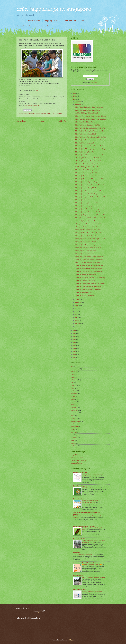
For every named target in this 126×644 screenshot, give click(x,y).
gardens (34, 113)
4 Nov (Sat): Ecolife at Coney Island (85, 281)
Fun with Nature (78, 576)
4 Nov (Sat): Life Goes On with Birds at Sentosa (88, 272)
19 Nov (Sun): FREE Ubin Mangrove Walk (87, 170)
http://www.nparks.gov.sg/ (32, 106)
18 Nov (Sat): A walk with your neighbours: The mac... (90, 191)
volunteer (74, 438)
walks (53, 113)
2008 (75, 354)
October (77, 299)
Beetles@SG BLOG (79, 539)
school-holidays (46, 113)
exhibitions (74, 380)
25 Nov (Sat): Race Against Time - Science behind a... (90, 146)
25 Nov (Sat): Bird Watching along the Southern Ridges (90, 149)
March (77, 320)
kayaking (74, 402)
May (76, 314)
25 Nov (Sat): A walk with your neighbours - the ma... (90, 140)
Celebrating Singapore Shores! (82, 499)
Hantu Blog (77, 553)
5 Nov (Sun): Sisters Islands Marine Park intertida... (89, 269)
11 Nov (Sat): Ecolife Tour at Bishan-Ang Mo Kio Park (90, 239)
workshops (59, 113)
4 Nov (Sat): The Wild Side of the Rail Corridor (88, 287)
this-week (74, 432)
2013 (75, 339)
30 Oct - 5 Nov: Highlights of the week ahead (87, 263)
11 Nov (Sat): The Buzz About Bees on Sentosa (88, 230)
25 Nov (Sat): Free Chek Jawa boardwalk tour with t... (90, 155)
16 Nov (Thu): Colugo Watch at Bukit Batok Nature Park (91, 218)
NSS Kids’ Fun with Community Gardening (94, 577)
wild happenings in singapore (54, 9)
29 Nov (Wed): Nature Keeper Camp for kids (87, 110)
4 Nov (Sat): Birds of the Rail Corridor (85, 275)
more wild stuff (70, 20)
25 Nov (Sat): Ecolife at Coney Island (85, 134)
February (78, 323)
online (38, 90)
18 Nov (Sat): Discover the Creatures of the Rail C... (89, 212)
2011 (75, 345)
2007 (75, 357)
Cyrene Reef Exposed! (80, 589)
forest (30, 113)
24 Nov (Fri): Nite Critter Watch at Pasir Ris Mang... (89, 158)
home (21, 20)
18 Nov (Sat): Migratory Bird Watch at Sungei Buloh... (90, 179)
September (78, 302)
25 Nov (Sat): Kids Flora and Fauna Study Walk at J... (90, 128)
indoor (73, 396)
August (77, 305)
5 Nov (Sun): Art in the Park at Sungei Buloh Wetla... (89, 266)
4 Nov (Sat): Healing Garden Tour (84, 296)
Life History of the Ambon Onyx (91, 488)
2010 (75, 348)
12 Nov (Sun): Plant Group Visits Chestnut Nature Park (90, 227)
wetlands (74, 443)
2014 (75, 336)
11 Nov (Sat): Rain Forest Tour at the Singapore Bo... (89, 248)
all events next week (34, 26)
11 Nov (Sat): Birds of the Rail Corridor (86, 236)
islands (73, 399)
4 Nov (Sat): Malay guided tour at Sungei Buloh (88, 290)
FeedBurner (94, 83)
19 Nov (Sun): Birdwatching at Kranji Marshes (88, 173)
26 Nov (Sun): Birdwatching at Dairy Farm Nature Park (90, 119)
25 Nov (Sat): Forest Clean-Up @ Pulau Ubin (87, 125)
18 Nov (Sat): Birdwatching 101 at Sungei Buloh (88, 182)
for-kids (25, 113)
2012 (75, 342)
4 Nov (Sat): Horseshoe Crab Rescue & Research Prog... (90, 278)
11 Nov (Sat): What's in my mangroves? (86, 251)
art (72, 366)
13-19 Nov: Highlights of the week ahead (86, 167)
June (76, 311)
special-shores (75, 427)
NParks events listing (77, 458)
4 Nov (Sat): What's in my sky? (83, 293)
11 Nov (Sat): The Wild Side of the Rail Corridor (88, 233)
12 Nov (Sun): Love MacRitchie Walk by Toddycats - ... (90, 224)
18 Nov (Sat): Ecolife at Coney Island (85, 188)
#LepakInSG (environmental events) (81, 455)
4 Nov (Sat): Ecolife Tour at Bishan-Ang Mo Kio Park (90, 284)
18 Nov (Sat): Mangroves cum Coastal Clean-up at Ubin (90, 215)
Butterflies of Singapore (80, 486)
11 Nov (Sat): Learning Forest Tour (84, 254)
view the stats (39, 613)
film (72, 383)
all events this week (22, 26)
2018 (75, 96)
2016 (75, 330)
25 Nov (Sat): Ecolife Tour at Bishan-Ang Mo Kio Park (90, 137)
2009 (75, 351)
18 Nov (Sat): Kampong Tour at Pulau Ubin (87, 203)
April (77, 317)
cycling (73, 374)
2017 (75, 99)
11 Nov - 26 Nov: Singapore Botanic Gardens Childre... (90, 116)
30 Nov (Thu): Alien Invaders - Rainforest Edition (89, 107)
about (83, 20)
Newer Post (21, 121)
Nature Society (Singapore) (79, 460)
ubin (72, 435)
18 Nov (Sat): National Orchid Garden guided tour (89, 194)
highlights (74, 394)
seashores (74, 424)
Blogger (72, 640)
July (76, 308)
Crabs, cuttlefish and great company (83, 554)
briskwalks (74, 372)
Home (42, 121)
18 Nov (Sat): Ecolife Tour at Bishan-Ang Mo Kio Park (90, 185)
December (78, 102)
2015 (75, 333)
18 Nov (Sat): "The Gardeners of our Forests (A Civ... (89, 176)
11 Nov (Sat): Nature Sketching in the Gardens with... (89, 257)
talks (72, 429)
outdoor (39, 113)
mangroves (74, 410)
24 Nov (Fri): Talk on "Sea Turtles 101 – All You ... (89, 161)
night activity (75, 413)
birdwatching (75, 369)
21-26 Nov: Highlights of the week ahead (86, 113)
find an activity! (34, 20)
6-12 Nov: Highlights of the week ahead (86, 221)
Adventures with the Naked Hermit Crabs (86, 563)
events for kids (45, 26)
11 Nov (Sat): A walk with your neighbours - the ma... (90, 245)
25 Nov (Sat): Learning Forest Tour (84, 152)
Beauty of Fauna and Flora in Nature (84, 526)
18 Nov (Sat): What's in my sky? (84, 206)
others (73, 416)
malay (73, 405)
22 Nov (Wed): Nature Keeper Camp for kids (87, 164)
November (78, 105)
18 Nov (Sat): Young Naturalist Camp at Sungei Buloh (90, 197)
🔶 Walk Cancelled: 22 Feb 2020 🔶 (92, 565)
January (77, 326)
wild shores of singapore (80, 472)
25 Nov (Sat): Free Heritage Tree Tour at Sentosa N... (89, 131)
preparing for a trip (52, 20)
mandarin (74, 407)
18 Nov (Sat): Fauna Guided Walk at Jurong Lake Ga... (90, 209)
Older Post (63, 121)
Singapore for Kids (76, 463)
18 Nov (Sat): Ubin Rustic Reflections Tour (87, 200)
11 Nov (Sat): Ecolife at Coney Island (85, 242)
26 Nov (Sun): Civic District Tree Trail (85, 122)
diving (73, 377)
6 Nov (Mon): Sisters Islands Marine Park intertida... (89, 260)
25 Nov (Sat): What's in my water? (84, 143)
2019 (75, 93)
